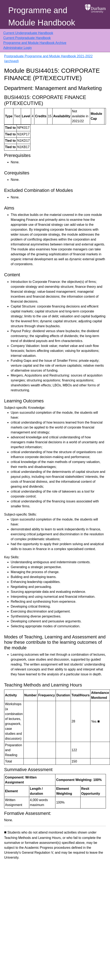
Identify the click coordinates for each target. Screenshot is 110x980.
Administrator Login (18, 48)
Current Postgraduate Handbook (27, 38)
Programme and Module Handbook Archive (35, 43)
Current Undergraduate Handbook (28, 33)
